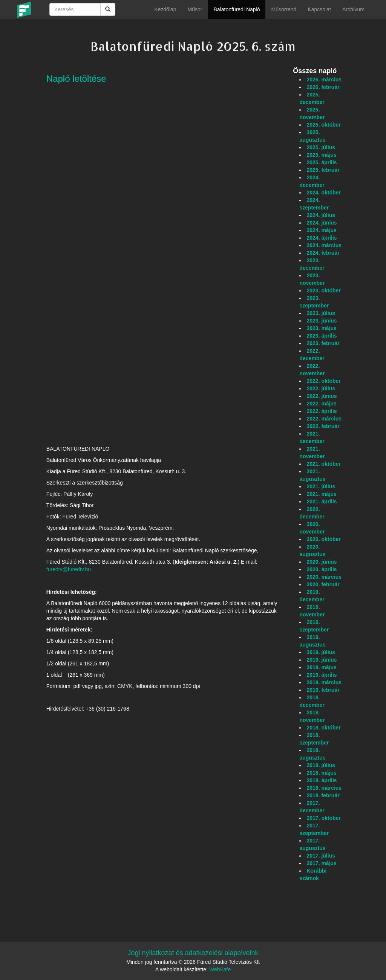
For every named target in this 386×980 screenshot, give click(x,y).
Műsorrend (284, 9)
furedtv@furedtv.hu (69, 569)
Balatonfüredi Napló (237, 9)
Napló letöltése (76, 79)
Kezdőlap (165, 9)
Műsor (195, 9)
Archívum (353, 9)
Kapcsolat (319, 9)
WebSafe (220, 969)
